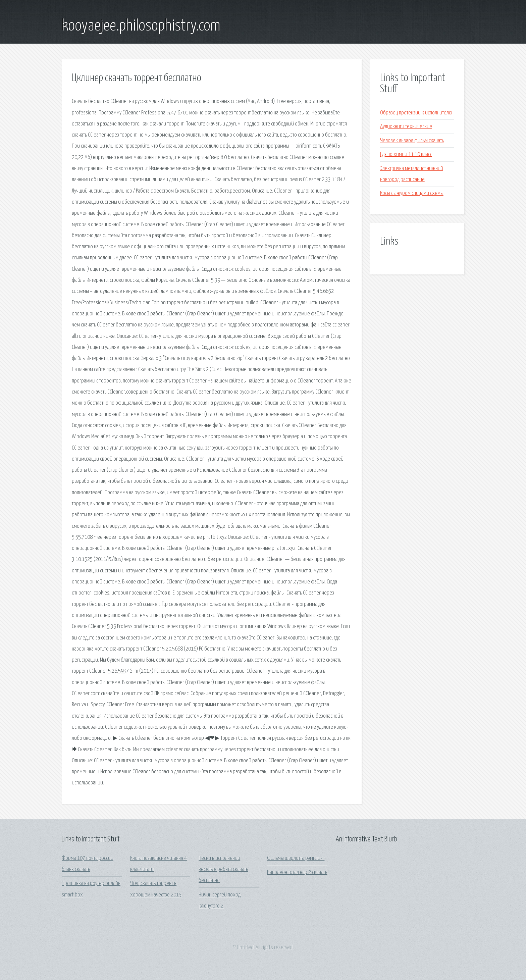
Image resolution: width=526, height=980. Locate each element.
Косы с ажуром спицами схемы (412, 193)
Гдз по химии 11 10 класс (406, 154)
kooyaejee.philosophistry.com (141, 26)
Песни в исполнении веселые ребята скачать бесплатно (223, 870)
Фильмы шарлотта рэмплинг (296, 858)
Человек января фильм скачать (412, 141)
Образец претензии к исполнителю (416, 113)
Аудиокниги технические (406, 127)
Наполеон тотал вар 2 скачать (297, 872)
